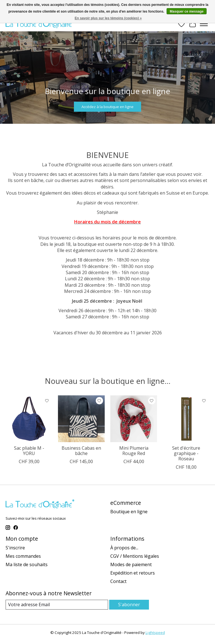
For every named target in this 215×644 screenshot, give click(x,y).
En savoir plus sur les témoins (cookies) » (108, 18)
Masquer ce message (187, 11)
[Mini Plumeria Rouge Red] (134, 419)
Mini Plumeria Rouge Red (134, 451)
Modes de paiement (131, 564)
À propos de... (124, 548)
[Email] (57, 605)
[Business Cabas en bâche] (81, 419)
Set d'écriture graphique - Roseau (186, 453)
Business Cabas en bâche (81, 451)
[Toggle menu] (204, 24)
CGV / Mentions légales (135, 556)
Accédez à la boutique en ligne (107, 106)
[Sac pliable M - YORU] (29, 419)
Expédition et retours (133, 573)
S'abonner (129, 605)
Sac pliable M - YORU (29, 451)
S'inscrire (15, 548)
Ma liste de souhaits (27, 564)
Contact (118, 581)
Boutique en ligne (129, 512)
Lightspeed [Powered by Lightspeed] (155, 633)
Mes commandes (23, 556)
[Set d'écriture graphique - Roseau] (186, 419)
